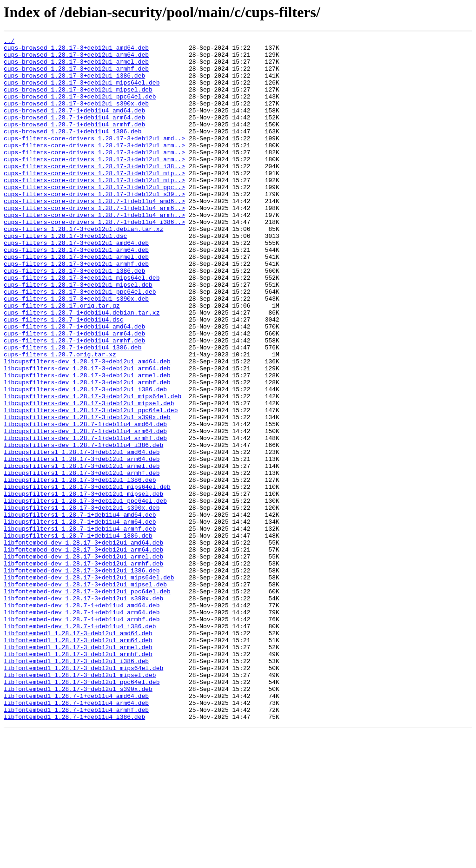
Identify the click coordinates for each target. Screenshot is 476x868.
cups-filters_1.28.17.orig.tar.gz (62, 360)
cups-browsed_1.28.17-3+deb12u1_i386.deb (74, 84)
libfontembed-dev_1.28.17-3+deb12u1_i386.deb (82, 677)
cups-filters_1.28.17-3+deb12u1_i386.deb (74, 318)
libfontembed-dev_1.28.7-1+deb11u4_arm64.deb (82, 728)
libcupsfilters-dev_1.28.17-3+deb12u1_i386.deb (85, 460)
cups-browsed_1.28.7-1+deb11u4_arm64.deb (74, 134)
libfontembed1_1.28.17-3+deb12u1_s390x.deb (78, 820)
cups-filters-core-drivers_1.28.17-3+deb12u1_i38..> (94, 192)
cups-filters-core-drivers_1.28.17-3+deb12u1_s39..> (94, 226)
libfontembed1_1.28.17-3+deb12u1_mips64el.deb (83, 795)
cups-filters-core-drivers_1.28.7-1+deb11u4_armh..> (94, 251)
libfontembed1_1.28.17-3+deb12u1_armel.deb (78, 769)
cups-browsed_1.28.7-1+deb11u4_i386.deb (73, 151)
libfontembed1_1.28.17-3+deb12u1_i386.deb (76, 786)
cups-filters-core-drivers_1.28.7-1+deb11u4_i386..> (94, 259)
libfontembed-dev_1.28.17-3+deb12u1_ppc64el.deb (87, 703)
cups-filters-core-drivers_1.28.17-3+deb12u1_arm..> (94, 167)
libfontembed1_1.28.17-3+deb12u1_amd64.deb (78, 753)
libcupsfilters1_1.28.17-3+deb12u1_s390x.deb (82, 602)
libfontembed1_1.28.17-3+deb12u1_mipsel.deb (80, 803)
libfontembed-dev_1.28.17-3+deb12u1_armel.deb (83, 661)
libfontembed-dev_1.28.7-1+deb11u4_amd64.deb (82, 719)
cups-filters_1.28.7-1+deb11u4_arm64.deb (74, 393)
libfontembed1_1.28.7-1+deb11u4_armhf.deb (76, 845)
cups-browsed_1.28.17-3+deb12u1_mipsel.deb (78, 100)
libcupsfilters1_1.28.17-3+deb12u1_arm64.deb (82, 544)
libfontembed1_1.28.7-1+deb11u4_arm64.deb (76, 836)
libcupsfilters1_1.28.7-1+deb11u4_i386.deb (78, 636)
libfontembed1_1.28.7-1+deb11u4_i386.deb (74, 853)
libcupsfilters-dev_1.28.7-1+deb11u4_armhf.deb (85, 519)
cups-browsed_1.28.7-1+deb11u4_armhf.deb (74, 142)
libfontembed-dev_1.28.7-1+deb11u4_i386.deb (80, 744)
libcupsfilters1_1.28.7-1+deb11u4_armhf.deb (80, 627)
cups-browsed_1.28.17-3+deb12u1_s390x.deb (76, 117)
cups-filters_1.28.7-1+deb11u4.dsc (63, 376)
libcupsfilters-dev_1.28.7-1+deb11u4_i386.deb (83, 527)
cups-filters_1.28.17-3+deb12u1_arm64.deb (76, 293)
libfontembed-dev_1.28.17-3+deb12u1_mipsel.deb (85, 694)
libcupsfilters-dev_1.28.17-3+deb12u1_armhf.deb (87, 452)
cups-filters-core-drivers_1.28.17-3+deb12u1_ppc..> (94, 217)
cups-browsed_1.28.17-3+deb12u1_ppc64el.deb (80, 109)
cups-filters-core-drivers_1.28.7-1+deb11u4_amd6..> (94, 234)
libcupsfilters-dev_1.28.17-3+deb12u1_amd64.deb (87, 427)
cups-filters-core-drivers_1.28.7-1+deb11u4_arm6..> (94, 243)
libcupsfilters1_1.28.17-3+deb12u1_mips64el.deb (87, 577)
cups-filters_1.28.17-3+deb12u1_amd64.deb (76, 284)
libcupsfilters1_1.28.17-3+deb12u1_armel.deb (82, 552)
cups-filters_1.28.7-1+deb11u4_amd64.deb (74, 385)
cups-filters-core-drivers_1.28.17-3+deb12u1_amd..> (94, 159)
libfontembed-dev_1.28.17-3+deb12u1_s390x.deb (83, 711)
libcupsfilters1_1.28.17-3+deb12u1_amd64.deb (82, 535)
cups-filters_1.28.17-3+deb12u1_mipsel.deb (78, 335)
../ (9, 42)
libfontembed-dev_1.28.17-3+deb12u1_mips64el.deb (89, 686)
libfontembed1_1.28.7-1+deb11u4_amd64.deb (76, 828)
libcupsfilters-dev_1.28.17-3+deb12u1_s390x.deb (87, 493)
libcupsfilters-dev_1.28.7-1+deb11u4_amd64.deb (85, 502)
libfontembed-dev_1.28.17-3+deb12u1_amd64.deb (83, 644)
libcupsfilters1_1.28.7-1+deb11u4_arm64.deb (80, 619)
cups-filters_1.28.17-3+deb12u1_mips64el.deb (82, 326)
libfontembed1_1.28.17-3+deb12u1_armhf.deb (78, 778)
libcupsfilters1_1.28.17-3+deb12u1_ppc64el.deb (85, 594)
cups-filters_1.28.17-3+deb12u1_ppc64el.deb (80, 343)
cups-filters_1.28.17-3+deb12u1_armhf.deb (76, 309)
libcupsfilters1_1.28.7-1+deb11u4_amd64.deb (80, 611)
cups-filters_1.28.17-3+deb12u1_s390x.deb (76, 351)
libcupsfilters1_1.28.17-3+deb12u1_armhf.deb (82, 560)
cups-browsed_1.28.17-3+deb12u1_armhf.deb (76, 75)
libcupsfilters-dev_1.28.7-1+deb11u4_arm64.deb (85, 510)
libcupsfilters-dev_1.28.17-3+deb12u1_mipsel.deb (89, 477)
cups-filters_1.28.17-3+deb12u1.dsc (65, 276)
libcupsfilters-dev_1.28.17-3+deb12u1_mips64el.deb (93, 468)
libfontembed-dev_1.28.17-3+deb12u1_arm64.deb (83, 652)
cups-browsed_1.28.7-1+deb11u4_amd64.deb (74, 125)
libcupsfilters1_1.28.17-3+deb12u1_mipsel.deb (83, 585)
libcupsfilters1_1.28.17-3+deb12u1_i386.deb (80, 569)
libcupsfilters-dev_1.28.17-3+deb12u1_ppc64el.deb (91, 485)
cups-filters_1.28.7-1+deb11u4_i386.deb (73, 410)
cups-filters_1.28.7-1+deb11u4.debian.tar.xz (82, 368)
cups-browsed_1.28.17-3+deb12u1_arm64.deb (76, 59)
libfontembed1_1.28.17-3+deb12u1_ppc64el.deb (82, 811)
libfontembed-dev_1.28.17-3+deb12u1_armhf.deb (83, 669)
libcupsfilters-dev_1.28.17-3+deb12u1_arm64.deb (87, 435)
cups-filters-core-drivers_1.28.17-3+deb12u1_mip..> (94, 201)
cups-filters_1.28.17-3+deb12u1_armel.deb (76, 301)
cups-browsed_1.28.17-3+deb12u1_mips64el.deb (82, 92)
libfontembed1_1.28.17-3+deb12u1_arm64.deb (78, 761)
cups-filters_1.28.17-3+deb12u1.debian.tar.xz (83, 268)
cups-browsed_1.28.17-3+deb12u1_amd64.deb (76, 50)
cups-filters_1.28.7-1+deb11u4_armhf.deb (74, 401)
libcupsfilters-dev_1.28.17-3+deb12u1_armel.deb (87, 443)
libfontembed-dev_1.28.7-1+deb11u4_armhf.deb (82, 736)
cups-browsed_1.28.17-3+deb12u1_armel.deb (76, 67)
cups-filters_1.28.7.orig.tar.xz (60, 418)
